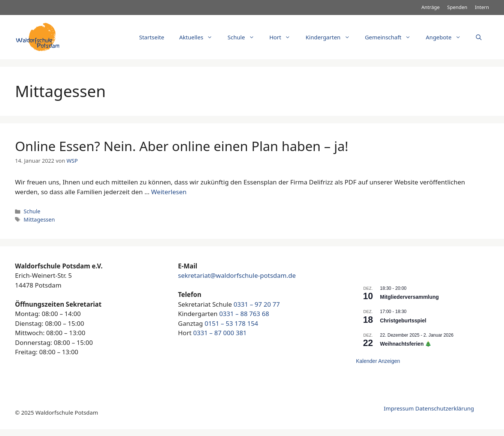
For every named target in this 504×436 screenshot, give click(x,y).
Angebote (447, 37)
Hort (284, 37)
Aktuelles (200, 37)
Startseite (152, 37)
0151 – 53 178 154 (231, 323)
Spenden (457, 7)
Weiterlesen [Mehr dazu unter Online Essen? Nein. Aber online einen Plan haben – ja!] (169, 192)
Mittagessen (39, 219)
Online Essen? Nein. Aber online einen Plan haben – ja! (182, 146)
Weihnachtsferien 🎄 (406, 344)
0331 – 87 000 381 (220, 333)
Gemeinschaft (392, 37)
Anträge (431, 7)
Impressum (399, 408)
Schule (245, 37)
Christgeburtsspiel (403, 321)
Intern (482, 7)
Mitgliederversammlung (409, 297)
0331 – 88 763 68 (244, 314)
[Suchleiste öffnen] (479, 37)
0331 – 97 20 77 (256, 304)
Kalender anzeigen (378, 361)
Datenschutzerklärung (445, 408)
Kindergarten (331, 37)
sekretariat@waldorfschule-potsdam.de (237, 275)
